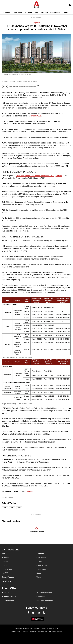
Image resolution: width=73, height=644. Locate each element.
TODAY (5, 565)
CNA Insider (41, 558)
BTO (12, 507)
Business (5, 558)
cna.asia (29, 491)
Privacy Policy (43, 631)
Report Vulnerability (56, 631)
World (39, 577)
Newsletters (6, 581)
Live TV (5, 573)
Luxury (39, 562)
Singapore (28, 12)
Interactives (41, 569)
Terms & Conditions (29, 631)
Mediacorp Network (44, 593)
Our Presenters (8, 600)
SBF (19, 507)
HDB (5, 507)
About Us (5, 593)
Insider (65, 12)
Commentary (55, 12)
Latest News (17, 12)
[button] (22, 87)
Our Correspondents (45, 600)
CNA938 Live (42, 565)
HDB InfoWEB (36, 116)
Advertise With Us (9, 596)
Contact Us (41, 596)
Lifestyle (5, 562)
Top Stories (6, 12)
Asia (36, 12)
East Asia (44, 12)
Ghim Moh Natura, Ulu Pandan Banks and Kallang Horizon (39, 176)
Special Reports (8, 577)
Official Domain (16, 631)
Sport (39, 573)
